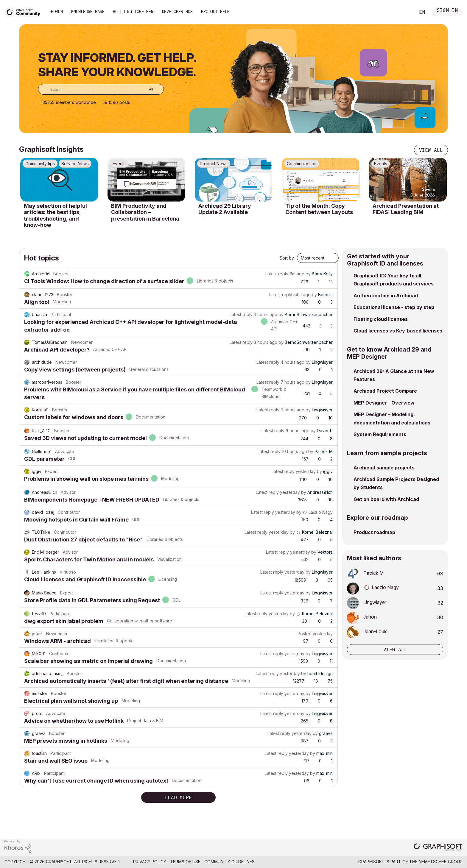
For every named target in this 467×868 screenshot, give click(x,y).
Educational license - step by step (394, 307)
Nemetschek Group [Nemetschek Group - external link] (441, 862)
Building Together (133, 12)
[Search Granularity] (147, 89)
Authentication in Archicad (386, 296)
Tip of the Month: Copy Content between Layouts (319, 209)
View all (431, 150)
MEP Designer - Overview (384, 403)
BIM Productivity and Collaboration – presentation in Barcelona (145, 212)
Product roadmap (374, 532)
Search (404, 12)
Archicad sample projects (384, 468)
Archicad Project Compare (385, 391)
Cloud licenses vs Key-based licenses (398, 331)
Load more (178, 797)
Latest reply (277, 274)
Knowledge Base (88, 12)
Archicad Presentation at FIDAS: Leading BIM (406, 209)
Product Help (215, 12)
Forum (57, 12)
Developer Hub (177, 12)
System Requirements (380, 434)
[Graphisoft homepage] (438, 848)
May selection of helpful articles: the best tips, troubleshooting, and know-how (55, 216)
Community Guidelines (229, 862)
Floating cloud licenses (381, 319)
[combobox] (101, 89)
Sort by (287, 258)
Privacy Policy (150, 862)
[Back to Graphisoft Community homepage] (24, 11)
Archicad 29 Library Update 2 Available (225, 209)
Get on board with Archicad (386, 499)
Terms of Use (185, 862)
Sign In (447, 11)
